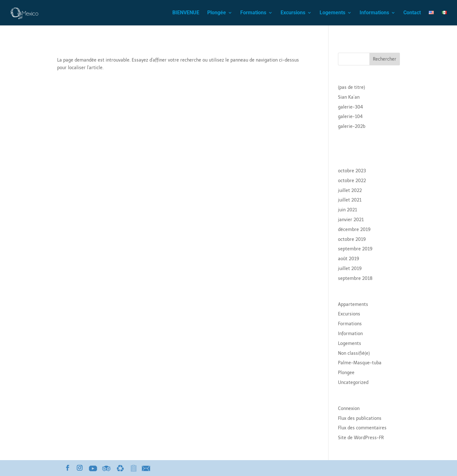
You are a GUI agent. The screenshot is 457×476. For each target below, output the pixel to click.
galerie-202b (352, 126)
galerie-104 (350, 117)
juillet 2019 (350, 269)
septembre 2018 (355, 278)
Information (350, 334)
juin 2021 (348, 210)
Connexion (349, 409)
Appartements (353, 304)
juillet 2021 (350, 200)
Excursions (293, 13)
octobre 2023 (352, 171)
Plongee (346, 373)
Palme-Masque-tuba (360, 363)
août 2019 (349, 259)
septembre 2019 (355, 249)
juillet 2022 (350, 191)
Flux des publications (360, 418)
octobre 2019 (352, 239)
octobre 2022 (352, 181)
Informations (374, 13)
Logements (332, 13)
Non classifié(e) (354, 353)
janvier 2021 (351, 220)
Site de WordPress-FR (361, 438)
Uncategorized (353, 383)
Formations (253, 13)
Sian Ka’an (349, 97)
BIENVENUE (186, 13)
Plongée (217, 13)
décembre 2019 (354, 230)
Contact (412, 13)
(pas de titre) (351, 87)
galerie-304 (351, 107)
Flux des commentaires (362, 428)
